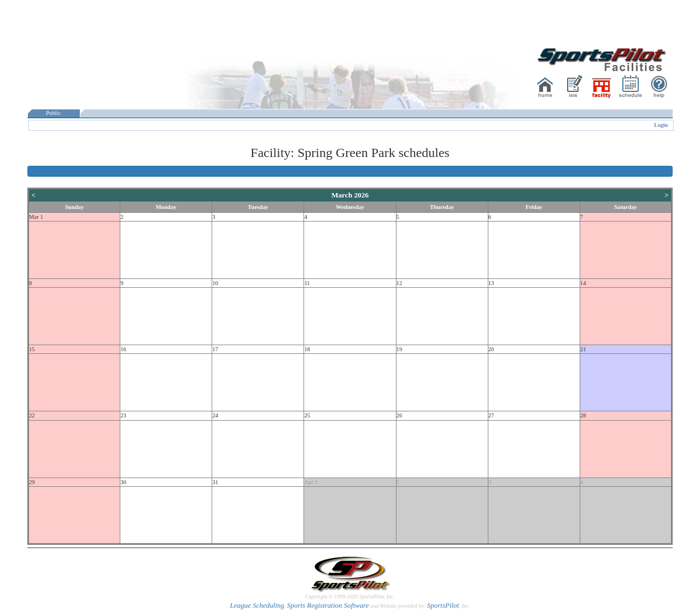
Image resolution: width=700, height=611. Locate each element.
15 (32, 349)
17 (215, 349)
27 (491, 415)
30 (123, 482)
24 (215, 415)
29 (32, 482)
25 (307, 415)
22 (32, 415)
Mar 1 (36, 217)
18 (307, 349)
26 (399, 415)
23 (123, 415)
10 (215, 283)
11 (307, 283)
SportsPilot (443, 605)
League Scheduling (257, 605)
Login (661, 125)
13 (491, 283)
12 (399, 283)
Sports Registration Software (328, 605)
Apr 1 (311, 482)
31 (215, 482)
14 (583, 283)
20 (491, 349)
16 (123, 349)
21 (583, 349)
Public (54, 113)
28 (583, 415)
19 (399, 349)
